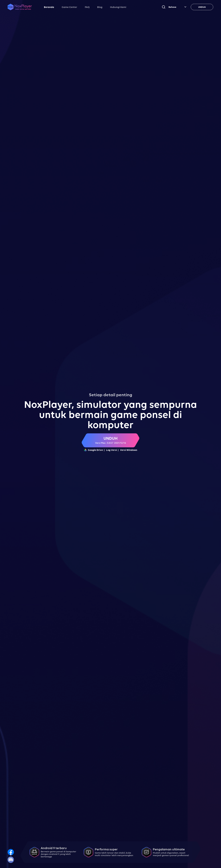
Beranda (49, 7)
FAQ (87, 7)
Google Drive (93, 450)
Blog (100, 7)
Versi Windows (129, 450)
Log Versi (111, 450)
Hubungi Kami (118, 7)
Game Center (69, 7)
